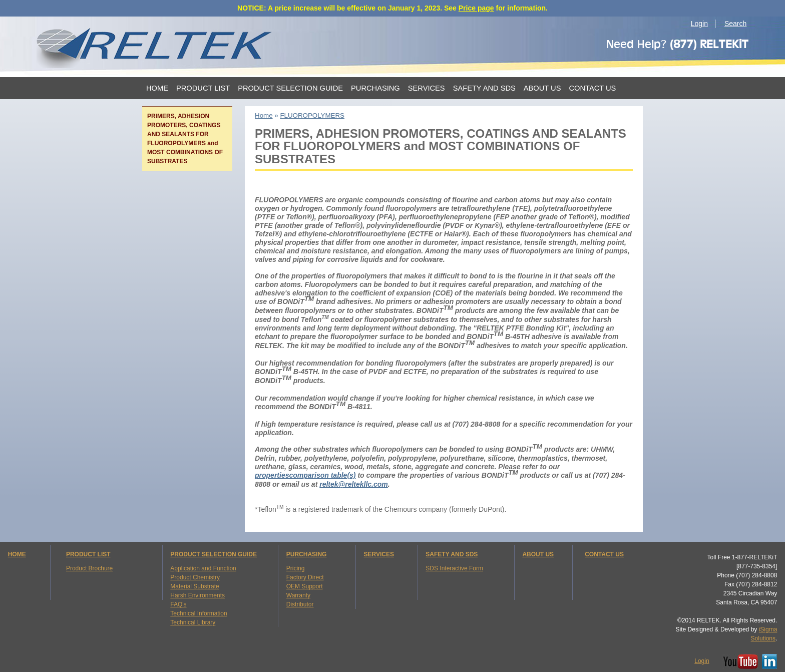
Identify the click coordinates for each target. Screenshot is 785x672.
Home (157, 88)
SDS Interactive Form (454, 568)
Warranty (298, 595)
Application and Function (203, 568)
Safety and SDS (484, 88)
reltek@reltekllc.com (354, 484)
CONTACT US (604, 554)
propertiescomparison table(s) (305, 475)
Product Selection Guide (290, 88)
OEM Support (305, 586)
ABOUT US (538, 554)
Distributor (300, 604)
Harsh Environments (198, 595)
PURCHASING (307, 554)
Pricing (296, 568)
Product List (203, 88)
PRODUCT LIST (88, 554)
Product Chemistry (195, 577)
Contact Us (592, 88)
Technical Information (199, 613)
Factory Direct (305, 577)
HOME (17, 554)
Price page (476, 8)
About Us (542, 88)
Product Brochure (89, 568)
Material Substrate (194, 586)
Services (427, 88)
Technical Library (193, 622)
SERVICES (378, 554)
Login (699, 24)
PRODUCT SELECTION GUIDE (214, 554)
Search (735, 24)
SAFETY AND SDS (452, 554)
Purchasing (375, 88)
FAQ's (178, 604)
